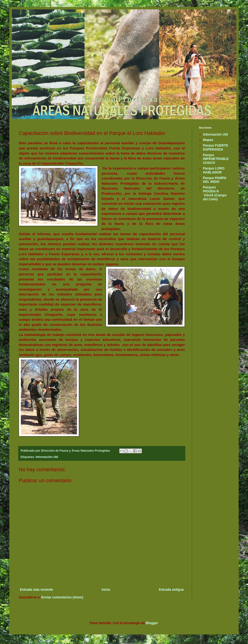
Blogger (152, 623)
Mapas (208, 140)
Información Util (47, 457)
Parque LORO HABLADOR (214, 170)
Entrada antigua (171, 590)
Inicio (106, 590)
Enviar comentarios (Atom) (62, 597)
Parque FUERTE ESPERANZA (216, 147)
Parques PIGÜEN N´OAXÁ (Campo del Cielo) (215, 193)
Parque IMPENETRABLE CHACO (216, 159)
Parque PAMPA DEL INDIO (215, 180)
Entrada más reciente (36, 590)
